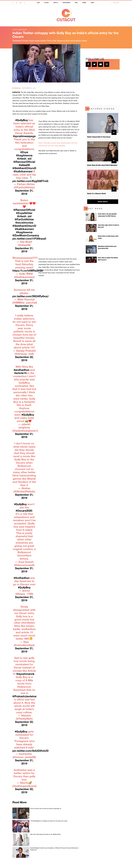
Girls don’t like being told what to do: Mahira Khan (45, 834)
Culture (46, 3)
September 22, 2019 (24, 359)
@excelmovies (24, 223)
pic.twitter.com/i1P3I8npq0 (29, 239)
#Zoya (24, 152)
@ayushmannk (25, 674)
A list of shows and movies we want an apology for (46, 808)
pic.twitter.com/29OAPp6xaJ (30, 296)
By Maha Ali (17, 88)
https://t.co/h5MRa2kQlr (28, 271)
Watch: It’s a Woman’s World (96, 194)
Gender (84, 3)
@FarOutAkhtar (24, 219)
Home (38, 3)
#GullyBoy (22, 120)
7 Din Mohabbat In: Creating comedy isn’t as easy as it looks (49, 821)
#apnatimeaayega (24, 136)
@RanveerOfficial (24, 162)
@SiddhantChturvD (24, 168)
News (76, 3)
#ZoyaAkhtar (24, 213)
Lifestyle (56, 3)
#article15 (20, 373)
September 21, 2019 (24, 192)
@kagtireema (24, 155)
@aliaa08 (24, 165)
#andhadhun (21, 370)
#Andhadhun (22, 578)
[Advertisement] (99, 87)
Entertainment (67, 3)
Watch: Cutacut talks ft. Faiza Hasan (99, 137)
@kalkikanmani (23, 171)
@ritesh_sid (24, 159)
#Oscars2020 (24, 511)
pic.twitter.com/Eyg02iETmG (30, 181)
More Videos (103, 202)
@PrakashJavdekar (25, 696)
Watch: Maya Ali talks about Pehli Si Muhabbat (102, 165)
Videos (92, 3)
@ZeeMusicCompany (26, 235)
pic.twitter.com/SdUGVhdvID (30, 751)
